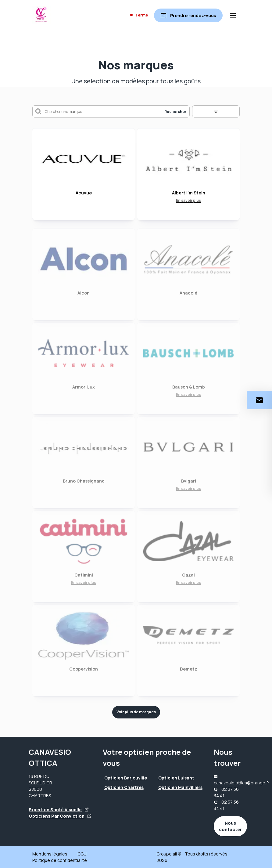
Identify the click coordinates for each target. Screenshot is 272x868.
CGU (82, 854)
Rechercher (175, 112)
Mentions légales (50, 854)
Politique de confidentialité (60, 860)
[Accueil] (41, 15)
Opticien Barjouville (126, 778)
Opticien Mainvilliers (180, 787)
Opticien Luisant (176, 778)
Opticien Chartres (124, 787)
